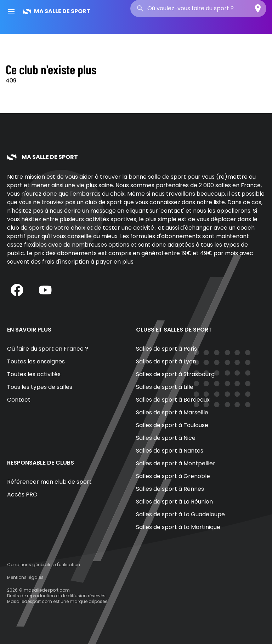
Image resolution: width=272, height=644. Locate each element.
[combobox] (198, 8)
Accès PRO (22, 494)
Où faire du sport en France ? (48, 349)
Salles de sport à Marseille (172, 412)
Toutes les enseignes (36, 361)
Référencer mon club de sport (49, 482)
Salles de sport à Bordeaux (173, 400)
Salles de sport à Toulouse (172, 425)
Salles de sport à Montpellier (176, 463)
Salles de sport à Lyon (166, 361)
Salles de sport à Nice (166, 438)
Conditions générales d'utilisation (44, 565)
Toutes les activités (34, 374)
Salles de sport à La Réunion (174, 502)
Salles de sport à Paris (166, 349)
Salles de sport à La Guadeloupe (180, 514)
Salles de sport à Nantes (170, 451)
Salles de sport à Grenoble (173, 476)
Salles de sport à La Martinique (178, 527)
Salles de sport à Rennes (170, 489)
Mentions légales (25, 577)
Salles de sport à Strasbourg (175, 374)
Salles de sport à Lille (165, 387)
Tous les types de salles (40, 387)
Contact (19, 400)
